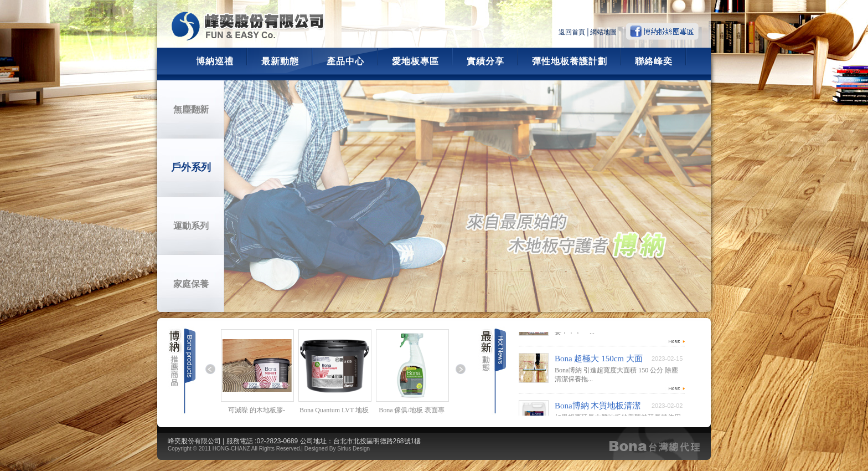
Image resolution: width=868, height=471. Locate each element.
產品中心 (345, 61)
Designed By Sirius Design (337, 449)
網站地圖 (603, 32)
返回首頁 (572, 32)
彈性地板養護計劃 (570, 61)
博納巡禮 (215, 61)
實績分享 (485, 61)
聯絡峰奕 (654, 61)
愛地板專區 (415, 61)
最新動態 (280, 61)
